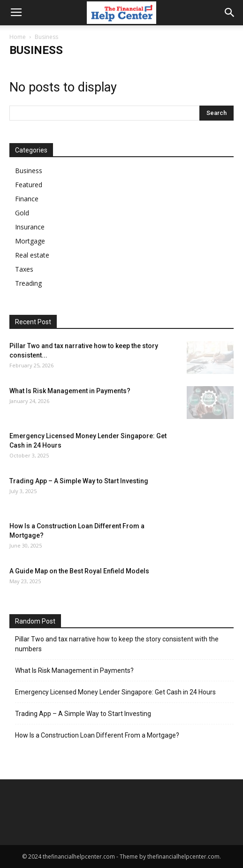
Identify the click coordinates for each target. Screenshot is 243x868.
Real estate (32, 255)
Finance (27, 199)
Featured (29, 185)
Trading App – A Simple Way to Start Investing (79, 481)
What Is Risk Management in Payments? (70, 391)
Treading (28, 283)
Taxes (24, 269)
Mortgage (30, 241)
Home (18, 37)
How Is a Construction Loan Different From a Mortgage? (97, 735)
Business (29, 171)
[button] (230, 13)
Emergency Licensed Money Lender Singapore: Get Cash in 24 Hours (115, 692)
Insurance (30, 227)
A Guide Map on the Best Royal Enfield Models (79, 571)
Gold (22, 213)
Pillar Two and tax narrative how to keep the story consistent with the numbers (117, 644)
